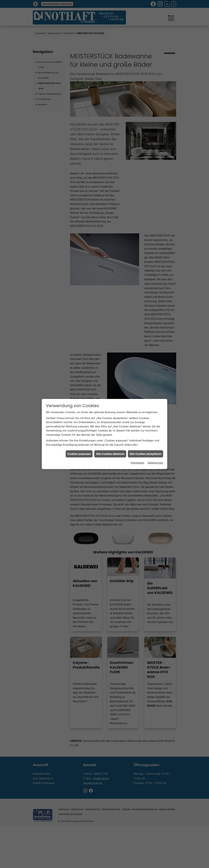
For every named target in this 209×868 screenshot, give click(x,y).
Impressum (137, 463)
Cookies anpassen (79, 454)
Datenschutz (155, 463)
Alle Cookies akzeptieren (145, 454)
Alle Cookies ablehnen (110, 454)
